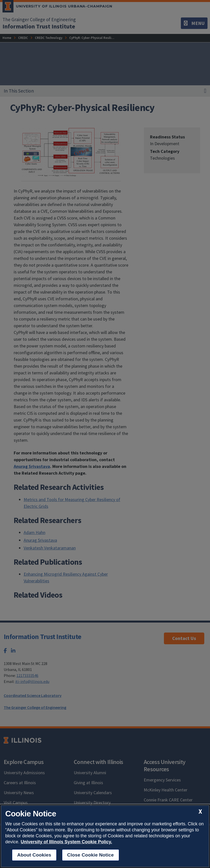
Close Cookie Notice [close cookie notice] (91, 855)
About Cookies (34, 855)
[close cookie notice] (200, 812)
